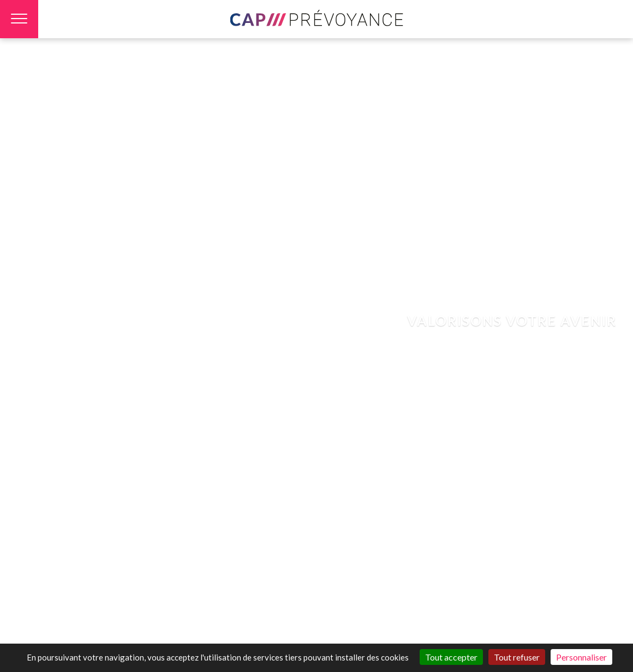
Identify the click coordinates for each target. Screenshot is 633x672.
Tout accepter (451, 657)
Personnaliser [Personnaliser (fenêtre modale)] (581, 657)
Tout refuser (517, 657)
